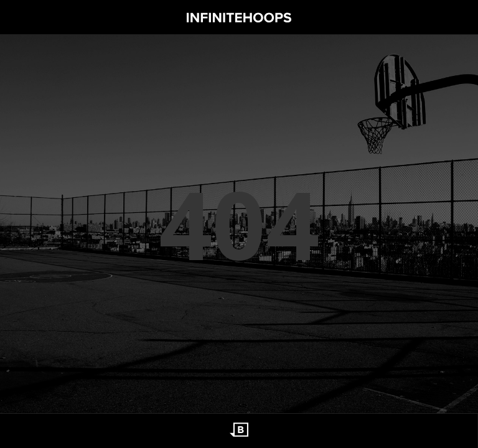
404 (239, 224)
